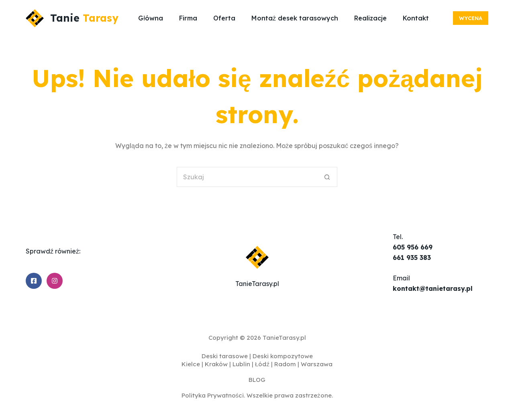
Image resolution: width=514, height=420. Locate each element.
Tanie (84, 18)
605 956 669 (413, 247)
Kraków (216, 364)
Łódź (262, 364)
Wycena (471, 18)
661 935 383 (412, 258)
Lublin (241, 364)
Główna (151, 18)
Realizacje (370, 18)
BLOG (257, 380)
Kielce (191, 364)
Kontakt (416, 18)
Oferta (224, 18)
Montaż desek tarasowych (295, 18)
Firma (188, 18)
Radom (285, 364)
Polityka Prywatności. (213, 395)
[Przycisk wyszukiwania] (327, 177)
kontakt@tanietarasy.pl (433, 288)
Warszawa (317, 364)
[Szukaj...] (247, 177)
